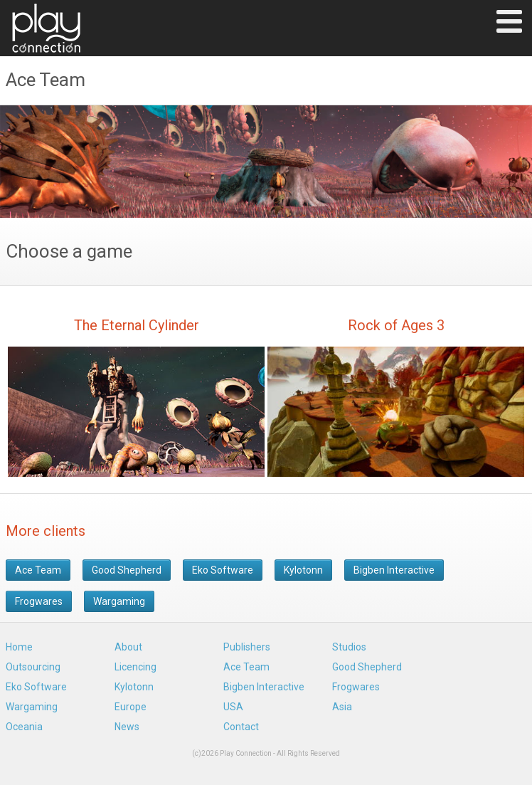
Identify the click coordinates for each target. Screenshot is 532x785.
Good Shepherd (127, 570)
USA (233, 707)
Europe (131, 707)
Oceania (24, 727)
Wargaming (119, 601)
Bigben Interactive (394, 570)
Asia (342, 707)
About (128, 647)
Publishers (247, 647)
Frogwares (39, 601)
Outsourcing (33, 667)
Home (19, 647)
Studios (349, 647)
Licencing (135, 667)
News (127, 727)
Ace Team (38, 570)
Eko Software (223, 570)
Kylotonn (303, 570)
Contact (241, 727)
